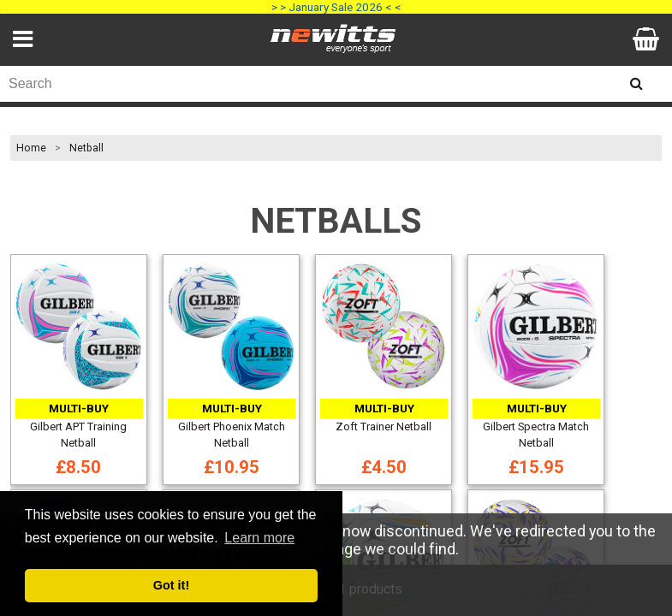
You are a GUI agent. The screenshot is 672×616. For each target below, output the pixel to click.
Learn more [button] (259, 538)
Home (31, 148)
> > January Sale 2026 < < (336, 7)
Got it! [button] (171, 585)
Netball (86, 148)
